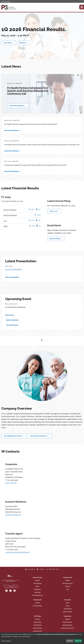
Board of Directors (68, 622)
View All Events (12, 325)
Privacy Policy (7, 585)
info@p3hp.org (11, 483)
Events (37, 586)
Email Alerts (31, 569)
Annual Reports (37, 625)
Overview (37, 580)
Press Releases (37, 583)
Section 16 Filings (37, 631)
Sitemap (11, 586)
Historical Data (68, 609)
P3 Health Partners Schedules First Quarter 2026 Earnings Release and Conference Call (28, 91)
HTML (32, 209)
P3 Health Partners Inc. (12, 580)
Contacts (42, 569)
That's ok (78, 641)
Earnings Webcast (10, 215)
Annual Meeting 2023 (37, 595)
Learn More (9, 43)
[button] (82, 7)
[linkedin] (10, 591)
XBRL (6, 226)
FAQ (68, 589)
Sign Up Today (56, 239)
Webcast (24, 43)
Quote (68, 603)
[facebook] (6, 591)
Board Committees (68, 625)
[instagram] (15, 591)
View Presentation (12, 277)
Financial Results (37, 606)
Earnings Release (10, 210)
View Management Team (14, 436)
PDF (38, 209)
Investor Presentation (14, 269)
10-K (6, 220)
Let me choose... (6, 641)
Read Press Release (18, 106)
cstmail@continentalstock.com (17, 552)
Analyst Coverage (68, 612)
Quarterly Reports (37, 628)
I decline (70, 641)
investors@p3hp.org (13, 515)
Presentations (37, 589)
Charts (68, 606)
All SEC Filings (37, 622)
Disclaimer (15, 585)
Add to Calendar (12, 320)
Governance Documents (68, 628)
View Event (9, 315)
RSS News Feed (54, 569)
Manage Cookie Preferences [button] (11, 588)
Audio (38, 215)
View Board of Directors (40, 436)
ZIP (38, 226)
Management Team (68, 583)
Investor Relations (6, 2)
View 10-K (54, 211)
